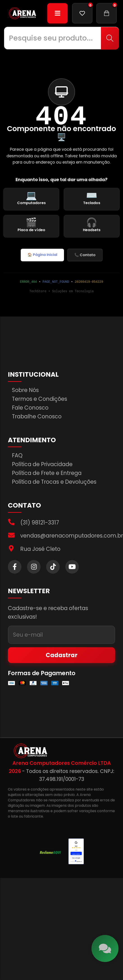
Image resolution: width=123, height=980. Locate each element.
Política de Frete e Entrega (47, 473)
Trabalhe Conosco (37, 417)
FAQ (17, 456)
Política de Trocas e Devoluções (54, 482)
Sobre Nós (25, 390)
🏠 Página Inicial (42, 255)
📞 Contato (85, 255)
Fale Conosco (30, 408)
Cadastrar (62, 655)
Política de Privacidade (42, 464)
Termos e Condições (40, 399)
